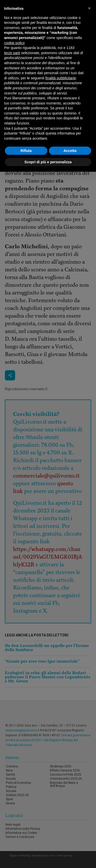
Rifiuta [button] (26, 151)
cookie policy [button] (14, 43)
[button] (89, 8)
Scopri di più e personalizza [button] (48, 162)
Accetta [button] (70, 151)
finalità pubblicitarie (61, 78)
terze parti (12, 53)
